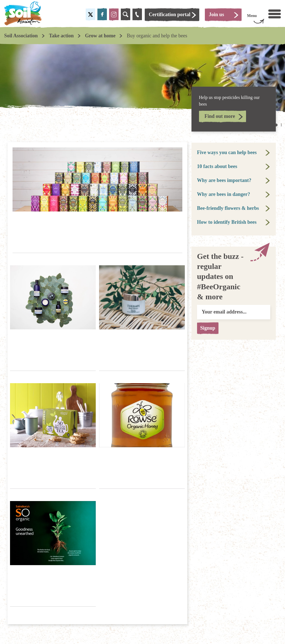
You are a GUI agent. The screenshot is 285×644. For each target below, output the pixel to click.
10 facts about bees (217, 166)
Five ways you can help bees (227, 152)
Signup (210, 328)
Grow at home (100, 36)
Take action (61, 36)
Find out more (220, 116)
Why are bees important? (224, 180)
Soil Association (21, 36)
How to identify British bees (227, 222)
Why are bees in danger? (224, 194)
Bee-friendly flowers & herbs (228, 208)
